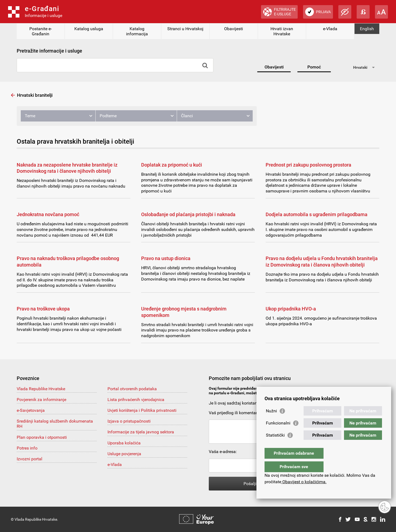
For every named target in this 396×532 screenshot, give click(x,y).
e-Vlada (330, 29)
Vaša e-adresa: (223, 452)
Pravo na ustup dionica (166, 258)
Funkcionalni (278, 434)
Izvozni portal (29, 459)
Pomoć (314, 67)
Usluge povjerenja (124, 454)
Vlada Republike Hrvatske (41, 389)
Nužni (271, 422)
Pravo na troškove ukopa (43, 309)
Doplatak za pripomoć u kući (172, 165)
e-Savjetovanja (31, 410)
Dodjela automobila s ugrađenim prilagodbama (317, 214)
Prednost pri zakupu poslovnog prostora (308, 165)
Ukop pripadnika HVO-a (291, 309)
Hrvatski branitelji (35, 95)
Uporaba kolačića (124, 443)
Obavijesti (234, 29)
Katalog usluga (89, 29)
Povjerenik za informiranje (41, 400)
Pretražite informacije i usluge (49, 51)
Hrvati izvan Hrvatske (282, 31)
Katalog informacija (137, 31)
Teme (30, 116)
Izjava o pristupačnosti (129, 421)
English (367, 29)
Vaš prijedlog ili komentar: (233, 413)
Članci (187, 116)
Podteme (108, 116)
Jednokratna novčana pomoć (48, 214)
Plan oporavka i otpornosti (42, 437)
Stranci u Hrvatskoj (185, 29)
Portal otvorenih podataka (132, 389)
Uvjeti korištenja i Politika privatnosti (142, 410)
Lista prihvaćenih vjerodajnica (136, 400)
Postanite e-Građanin (41, 31)
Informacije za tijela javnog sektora (141, 432)
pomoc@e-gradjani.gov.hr (306, 393)
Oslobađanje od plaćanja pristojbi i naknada (188, 214)
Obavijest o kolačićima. (304, 482)
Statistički (275, 446)
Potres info (27, 448)
